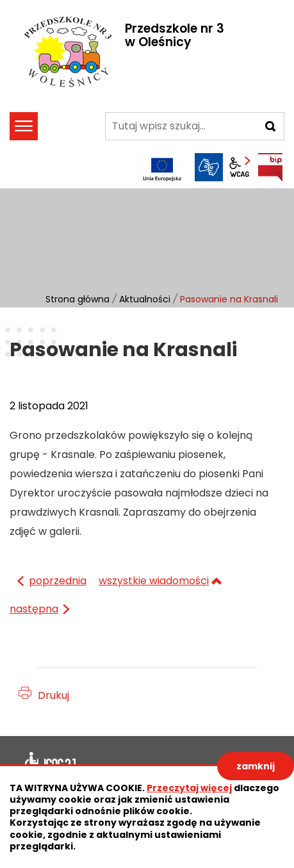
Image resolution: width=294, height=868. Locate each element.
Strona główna (78, 299)
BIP (270, 167)
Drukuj (53, 695)
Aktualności (145, 299)
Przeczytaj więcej (189, 788)
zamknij (256, 766)
